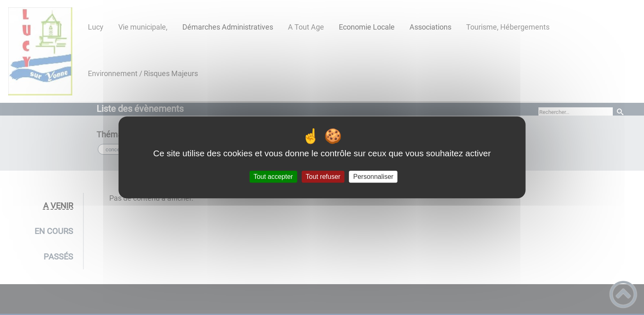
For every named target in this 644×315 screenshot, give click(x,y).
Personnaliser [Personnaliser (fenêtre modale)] (373, 177)
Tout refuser (323, 177)
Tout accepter (273, 177)
